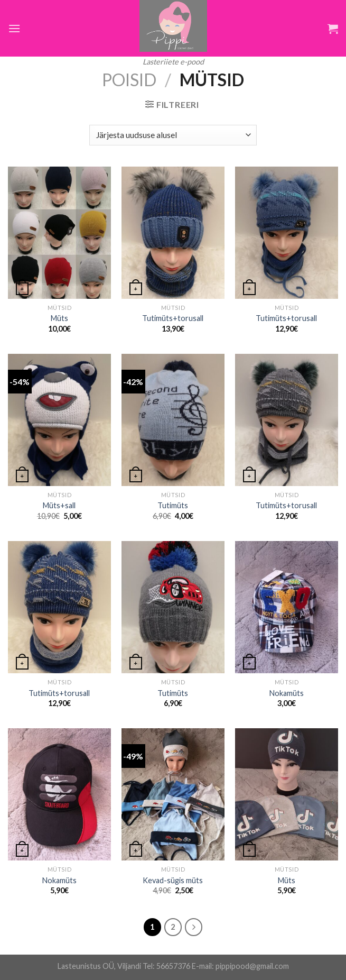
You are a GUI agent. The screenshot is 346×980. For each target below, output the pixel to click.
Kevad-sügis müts (173, 880)
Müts (59, 318)
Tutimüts (173, 505)
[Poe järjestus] (173, 135)
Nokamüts (287, 693)
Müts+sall (59, 505)
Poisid (129, 80)
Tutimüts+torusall (173, 318)
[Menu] (14, 28)
